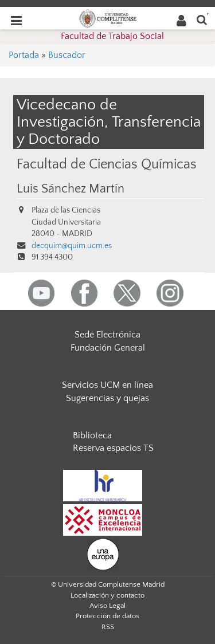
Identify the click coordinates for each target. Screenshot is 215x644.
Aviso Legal (107, 606)
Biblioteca (92, 435)
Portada (24, 55)
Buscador (67, 55)
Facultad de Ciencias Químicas (107, 164)
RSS (108, 627)
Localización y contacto (107, 595)
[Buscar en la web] (202, 19)
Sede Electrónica (107, 335)
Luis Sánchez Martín (71, 189)
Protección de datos (107, 616)
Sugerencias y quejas (107, 398)
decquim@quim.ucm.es (72, 246)
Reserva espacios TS (113, 448)
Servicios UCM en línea (107, 385)
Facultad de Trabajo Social (112, 36)
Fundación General (108, 348)
